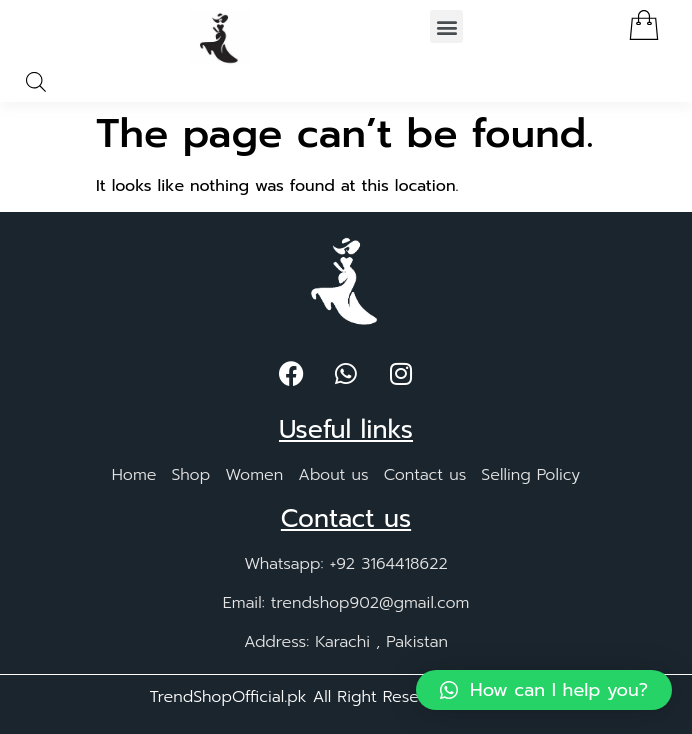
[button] (446, 26)
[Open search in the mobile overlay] (36, 82)
